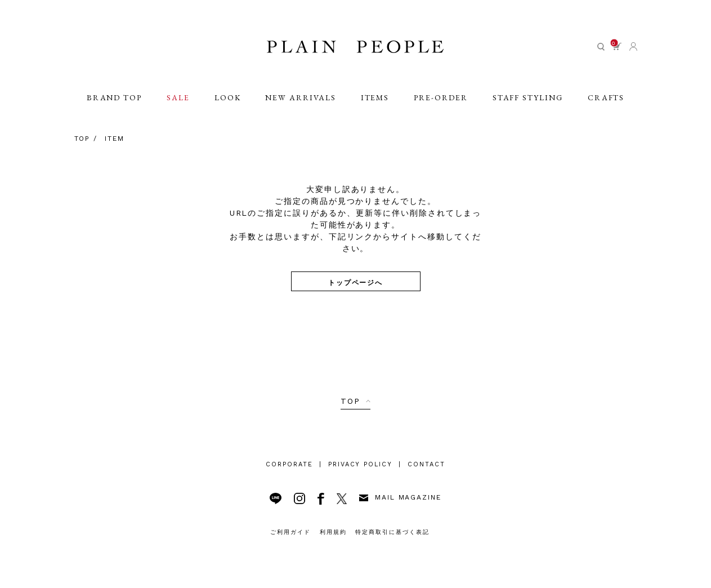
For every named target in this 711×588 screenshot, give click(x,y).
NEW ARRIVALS (301, 103)
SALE (178, 103)
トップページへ (356, 282)
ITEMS (375, 103)
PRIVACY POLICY (360, 464)
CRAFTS (607, 103)
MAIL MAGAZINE (400, 497)
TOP (350, 401)
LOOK (227, 103)
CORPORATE (289, 464)
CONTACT (426, 464)
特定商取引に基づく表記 (392, 532)
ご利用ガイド (290, 532)
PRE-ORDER (441, 103)
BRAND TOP (113, 103)
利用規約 (333, 532)
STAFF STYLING (528, 103)
